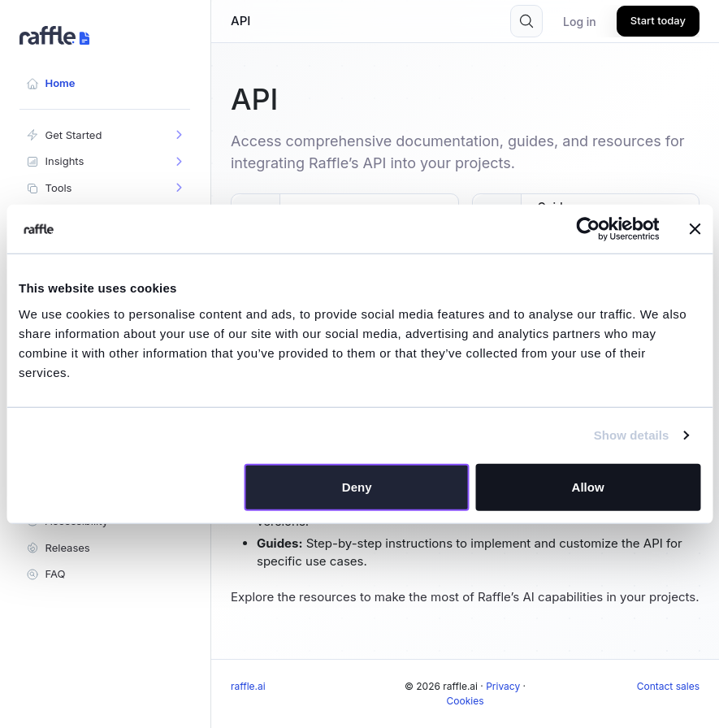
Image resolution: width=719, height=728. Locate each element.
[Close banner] (695, 229)
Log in (580, 22)
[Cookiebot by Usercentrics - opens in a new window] (588, 229)
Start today (658, 20)
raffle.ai (248, 686)
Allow (588, 486)
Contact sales (668, 686)
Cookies (466, 701)
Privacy (503, 686)
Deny (357, 486)
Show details (632, 435)
